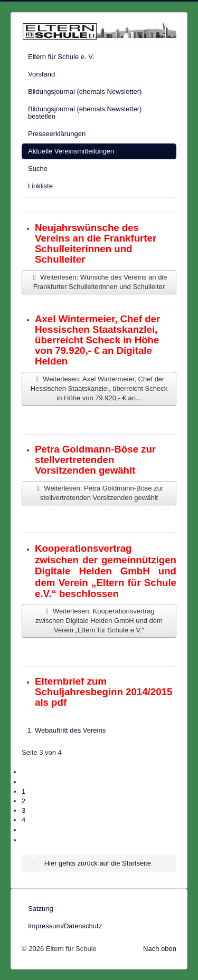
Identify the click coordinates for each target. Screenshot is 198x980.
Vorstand (41, 74)
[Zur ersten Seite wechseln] (25, 772)
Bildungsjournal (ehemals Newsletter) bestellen (85, 113)
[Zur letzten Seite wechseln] (25, 840)
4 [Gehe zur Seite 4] (23, 820)
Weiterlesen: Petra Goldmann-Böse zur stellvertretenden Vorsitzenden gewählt (99, 493)
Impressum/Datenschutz (65, 926)
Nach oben (160, 949)
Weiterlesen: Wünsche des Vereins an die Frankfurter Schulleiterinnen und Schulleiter (99, 282)
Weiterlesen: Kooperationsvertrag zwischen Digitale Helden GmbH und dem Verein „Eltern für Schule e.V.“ (99, 621)
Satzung (41, 909)
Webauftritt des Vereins (70, 730)
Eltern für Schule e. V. (61, 57)
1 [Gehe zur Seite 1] (23, 791)
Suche (38, 169)
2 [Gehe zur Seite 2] (23, 801)
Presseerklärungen (57, 134)
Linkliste (40, 186)
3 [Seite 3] (23, 810)
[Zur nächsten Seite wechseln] (25, 830)
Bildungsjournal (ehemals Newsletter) (85, 92)
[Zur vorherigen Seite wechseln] (25, 782)
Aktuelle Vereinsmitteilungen (71, 151)
